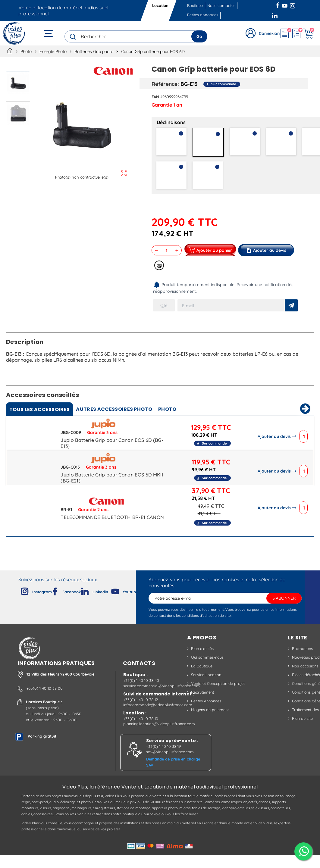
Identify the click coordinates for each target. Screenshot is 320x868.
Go (199, 36)
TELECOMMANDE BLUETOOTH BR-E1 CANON (112, 528)
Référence (165, 84)
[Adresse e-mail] (225, 609)
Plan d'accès (202, 659)
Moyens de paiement (210, 720)
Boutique (195, 5)
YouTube (285, 5)
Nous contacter (221, 5)
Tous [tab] (39, 420)
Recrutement (202, 703)
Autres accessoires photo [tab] (114, 420)
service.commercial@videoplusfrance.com (162, 699)
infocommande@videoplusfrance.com (158, 718)
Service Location (206, 685)
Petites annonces (203, 15)
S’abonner (284, 609)
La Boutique (202, 676)
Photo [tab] (167, 420)
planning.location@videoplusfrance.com (159, 737)
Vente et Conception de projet (218, 694)
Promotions (302, 659)
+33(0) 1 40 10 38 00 (45, 701)
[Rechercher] (136, 36)
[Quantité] (167, 250)
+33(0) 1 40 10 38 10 (141, 732)
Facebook (278, 5)
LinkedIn (275, 15)
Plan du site (302, 729)
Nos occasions (305, 676)
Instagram (293, 5)
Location (160, 5)
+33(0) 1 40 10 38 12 (141, 713)
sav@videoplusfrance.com (170, 765)
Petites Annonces (206, 711)
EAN (155, 97)
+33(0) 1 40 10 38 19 (163, 759)
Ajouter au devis (275, 447)
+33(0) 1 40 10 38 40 (141, 693)
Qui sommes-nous (207, 668)
